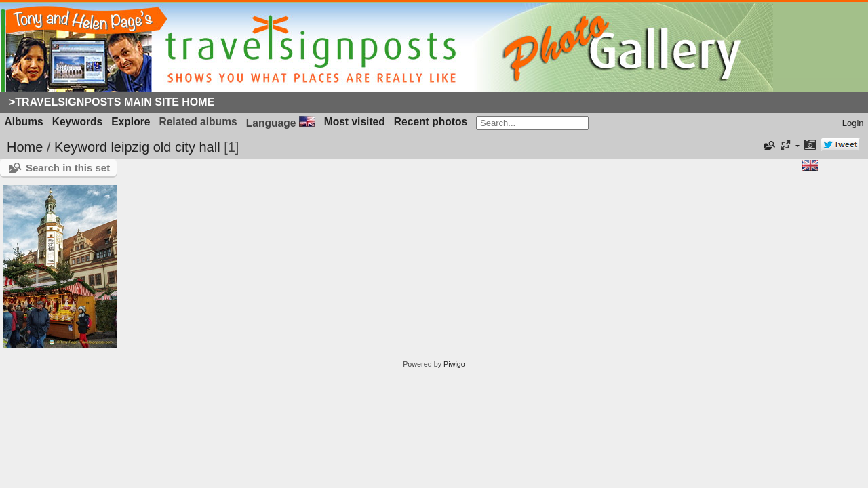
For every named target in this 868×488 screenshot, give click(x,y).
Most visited (355, 122)
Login (853, 123)
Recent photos (431, 122)
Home (25, 147)
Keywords (78, 122)
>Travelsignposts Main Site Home (112, 102)
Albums (24, 122)
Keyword (81, 147)
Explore (131, 122)
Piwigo (454, 364)
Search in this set (68, 168)
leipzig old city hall (165, 147)
